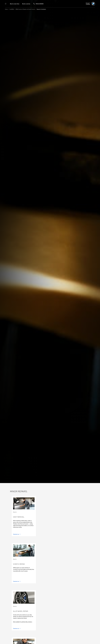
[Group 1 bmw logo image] (90, 4)
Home (6, 9)
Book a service (26, 4)
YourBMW (12, 9)
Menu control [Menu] (6, 4)
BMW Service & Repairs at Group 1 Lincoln (25, 9)
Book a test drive (15, 4)
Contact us (16, 534)
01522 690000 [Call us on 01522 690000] (40, 4)
